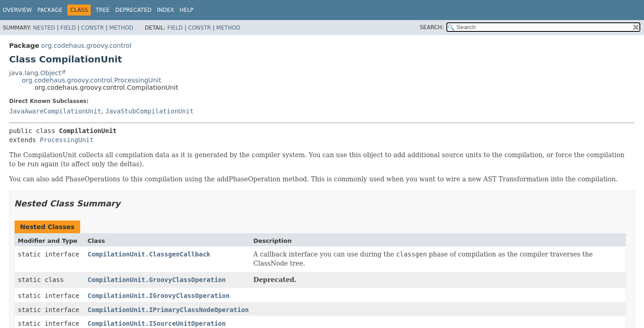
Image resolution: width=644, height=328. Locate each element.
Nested (44, 28)
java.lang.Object (35, 73)
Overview (17, 10)
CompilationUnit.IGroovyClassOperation (158, 296)
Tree (103, 10)
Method (121, 28)
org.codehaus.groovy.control (86, 46)
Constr (92, 28)
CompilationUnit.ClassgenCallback (149, 254)
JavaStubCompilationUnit (149, 111)
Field (68, 28)
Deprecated (133, 10)
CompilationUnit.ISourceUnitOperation (156, 323)
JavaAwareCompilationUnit (55, 111)
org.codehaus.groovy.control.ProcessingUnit (92, 80)
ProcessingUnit (66, 140)
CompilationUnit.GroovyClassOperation (156, 280)
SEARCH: (432, 27)
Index (166, 10)
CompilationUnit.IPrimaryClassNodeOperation (168, 310)
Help (187, 10)
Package (50, 10)
